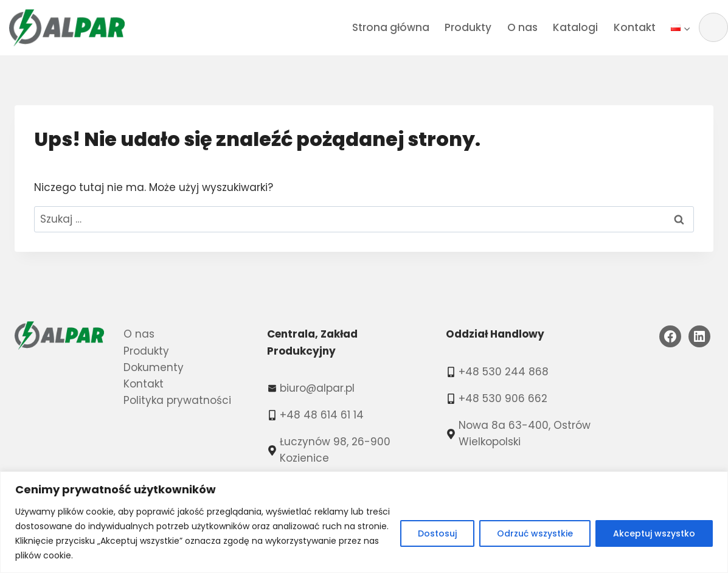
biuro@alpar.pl (317, 388)
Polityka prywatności (177, 400)
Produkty (468, 27)
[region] (364, 522)
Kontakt (635, 27)
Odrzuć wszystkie (535, 533)
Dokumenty (154, 367)
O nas (522, 27)
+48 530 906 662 (503, 398)
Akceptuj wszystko (654, 533)
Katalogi (575, 27)
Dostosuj (437, 533)
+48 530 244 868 (504, 372)
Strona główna (391, 27)
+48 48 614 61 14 (322, 415)
